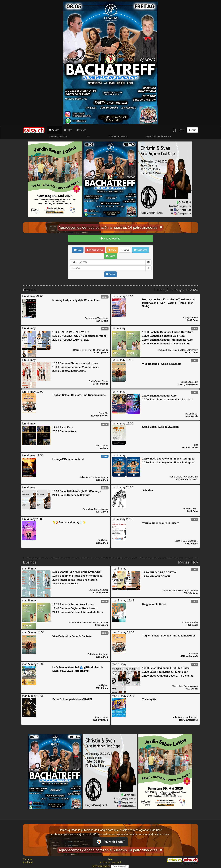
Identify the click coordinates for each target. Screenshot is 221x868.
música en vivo (95, 250)
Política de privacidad (110, 862)
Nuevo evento (110, 239)
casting (110, 256)
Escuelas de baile (58, 136)
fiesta (78, 250)
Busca (110, 274)
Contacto (27, 859)
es (182, 130)
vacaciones (141, 250)
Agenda (54, 130)
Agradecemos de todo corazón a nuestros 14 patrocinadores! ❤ (110, 227)
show (112, 250)
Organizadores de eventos (159, 136)
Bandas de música (118, 136)
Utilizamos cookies (102, 866)
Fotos (68, 130)
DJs (88, 136)
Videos (81, 130)
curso (125, 250)
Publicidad (28, 862)
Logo (110, 859)
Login (192, 130)
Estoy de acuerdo (120, 866)
